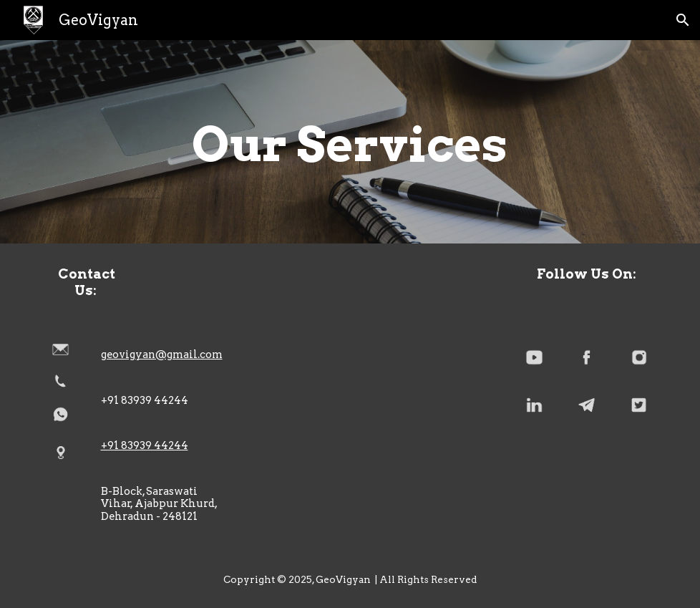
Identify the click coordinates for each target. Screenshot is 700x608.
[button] (683, 20)
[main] (350, 142)
